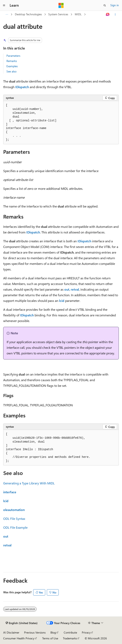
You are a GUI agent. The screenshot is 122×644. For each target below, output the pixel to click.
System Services (58, 14)
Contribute (70, 632)
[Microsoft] (61, 5)
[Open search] (105, 5)
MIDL (78, 14)
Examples (12, 66)
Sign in (115, 5)
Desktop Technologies (28, 14)
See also (11, 71)
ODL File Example (15, 527)
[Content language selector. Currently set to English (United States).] (22, 623)
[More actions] (115, 14)
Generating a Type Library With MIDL (29, 483)
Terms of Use (50, 638)
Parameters (13, 56)
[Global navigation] (4, 5)
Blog (53, 632)
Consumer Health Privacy (19, 638)
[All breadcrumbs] (7, 14)
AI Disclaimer (11, 632)
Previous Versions (35, 632)
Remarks (12, 61)
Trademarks (70, 638)
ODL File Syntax (14, 519)
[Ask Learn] (108, 14)
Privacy (86, 632)
